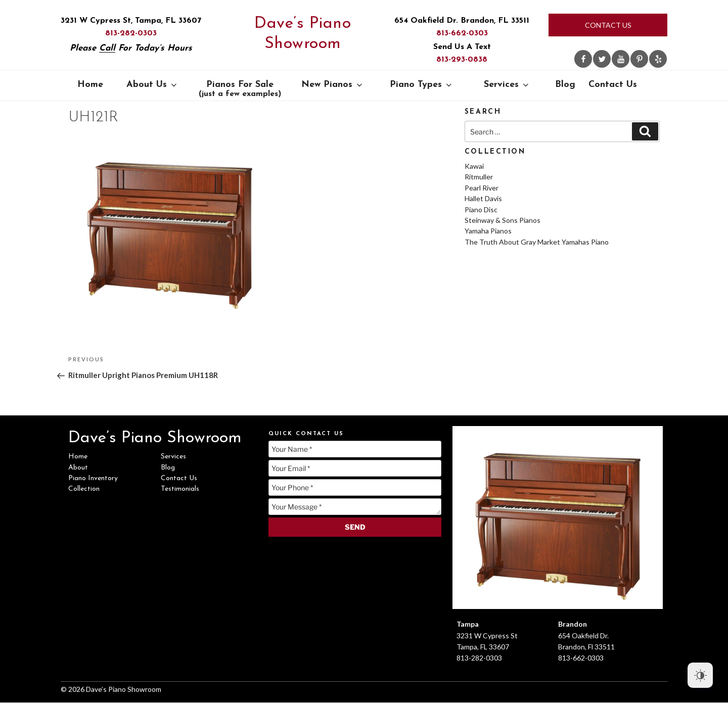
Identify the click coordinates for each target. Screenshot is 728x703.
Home (90, 85)
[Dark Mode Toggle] (700, 675)
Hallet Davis (483, 198)
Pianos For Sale (240, 89)
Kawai (474, 166)
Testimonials (180, 489)
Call (107, 48)
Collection (84, 489)
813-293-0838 (462, 60)
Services (507, 85)
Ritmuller (479, 177)
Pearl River (482, 188)
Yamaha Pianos (488, 231)
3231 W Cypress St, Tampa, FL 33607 (131, 21)
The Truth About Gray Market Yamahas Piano (537, 242)
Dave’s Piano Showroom (303, 34)
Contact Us (608, 25)
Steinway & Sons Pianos (503, 220)
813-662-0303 (462, 33)
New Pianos (333, 85)
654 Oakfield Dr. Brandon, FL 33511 (462, 21)
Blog (565, 85)
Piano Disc (481, 209)
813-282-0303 (131, 33)
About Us (152, 85)
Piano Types (422, 85)
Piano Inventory (93, 478)
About (78, 468)
